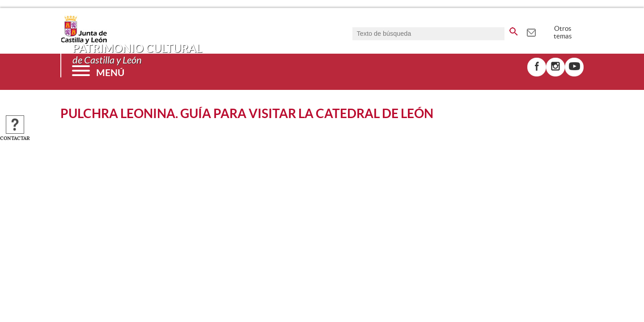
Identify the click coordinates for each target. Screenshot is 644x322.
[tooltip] (531, 31)
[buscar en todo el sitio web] (514, 30)
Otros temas (563, 32)
